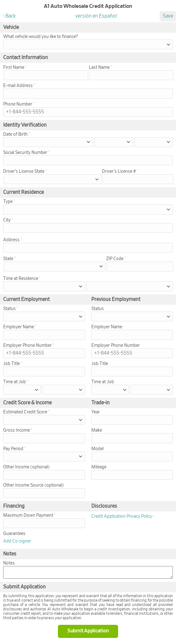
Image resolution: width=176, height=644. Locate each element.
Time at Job (14, 382)
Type (8, 202)
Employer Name (19, 327)
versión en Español (96, 16)
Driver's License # (119, 172)
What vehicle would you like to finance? (40, 37)
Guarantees (14, 534)
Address (11, 240)
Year (96, 412)
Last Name (99, 68)
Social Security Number (25, 153)
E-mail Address (18, 86)
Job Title (11, 364)
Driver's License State (24, 172)
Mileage (99, 467)
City (7, 220)
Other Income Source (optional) (34, 485)
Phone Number (18, 104)
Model (97, 449)
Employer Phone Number (27, 346)
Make (97, 430)
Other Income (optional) (26, 467)
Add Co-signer (17, 541)
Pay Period (13, 449)
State (8, 259)
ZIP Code (115, 259)
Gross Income (17, 430)
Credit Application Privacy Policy (122, 516)
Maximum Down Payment (28, 516)
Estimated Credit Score (25, 412)
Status (9, 309)
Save (168, 16)
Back (11, 16)
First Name (14, 68)
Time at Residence (21, 279)
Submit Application (88, 631)
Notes (9, 563)
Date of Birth (15, 134)
